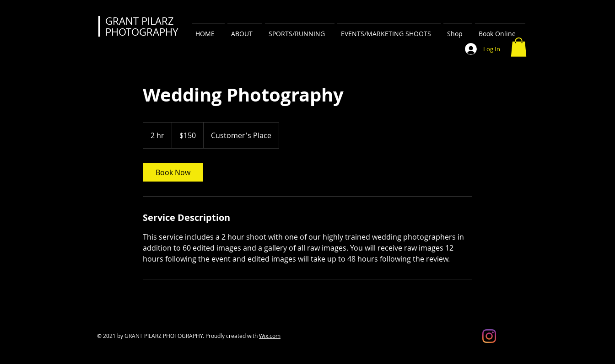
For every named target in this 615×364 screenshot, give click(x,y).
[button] (519, 47)
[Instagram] (489, 336)
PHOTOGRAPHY (142, 32)
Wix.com (270, 336)
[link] (173, 172)
